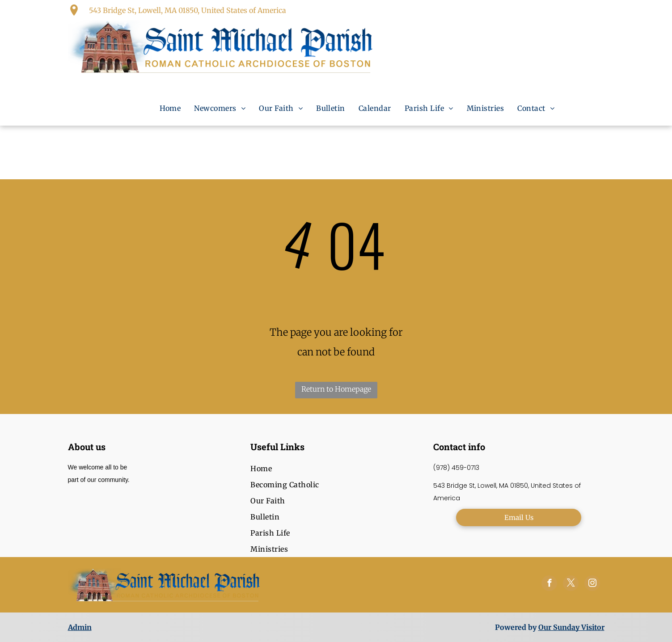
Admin (80, 627)
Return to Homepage (336, 389)
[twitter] (571, 584)
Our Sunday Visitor (571, 627)
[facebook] (549, 584)
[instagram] (592, 584)
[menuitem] (170, 108)
